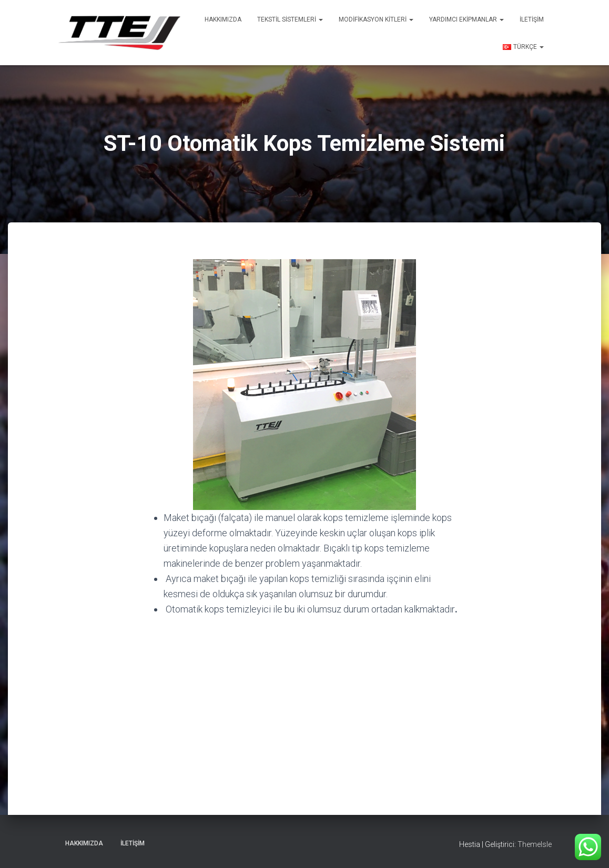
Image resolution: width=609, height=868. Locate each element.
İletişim (532, 19)
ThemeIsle (535, 844)
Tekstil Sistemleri (290, 19)
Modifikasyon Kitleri (376, 19)
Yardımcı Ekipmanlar (466, 19)
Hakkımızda (223, 19)
